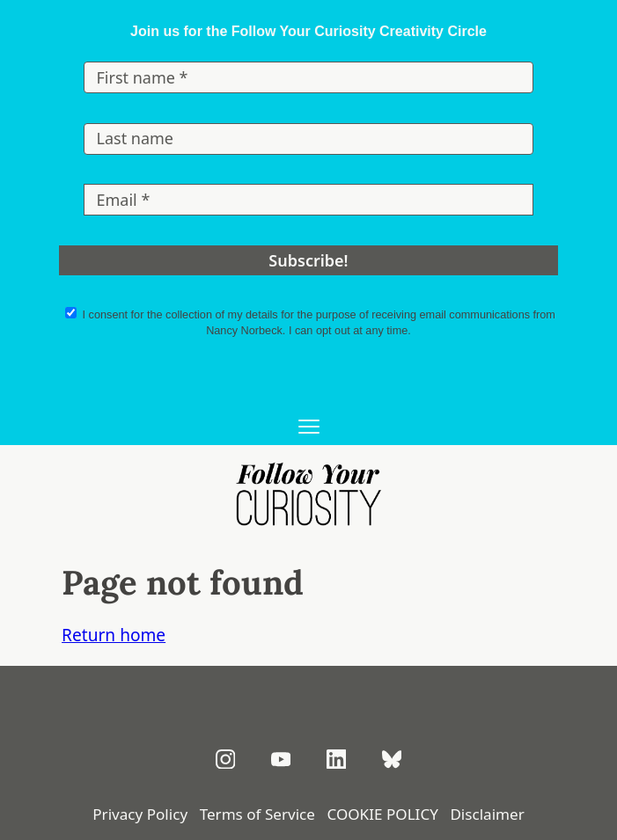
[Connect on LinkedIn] (337, 760)
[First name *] (308, 77)
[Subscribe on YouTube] (281, 760)
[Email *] (308, 200)
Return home (114, 635)
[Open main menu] (308, 428)
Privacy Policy (140, 814)
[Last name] (308, 139)
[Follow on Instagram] (226, 760)
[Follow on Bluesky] (392, 760)
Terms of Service (257, 814)
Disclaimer (487, 814)
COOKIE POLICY (382, 814)
